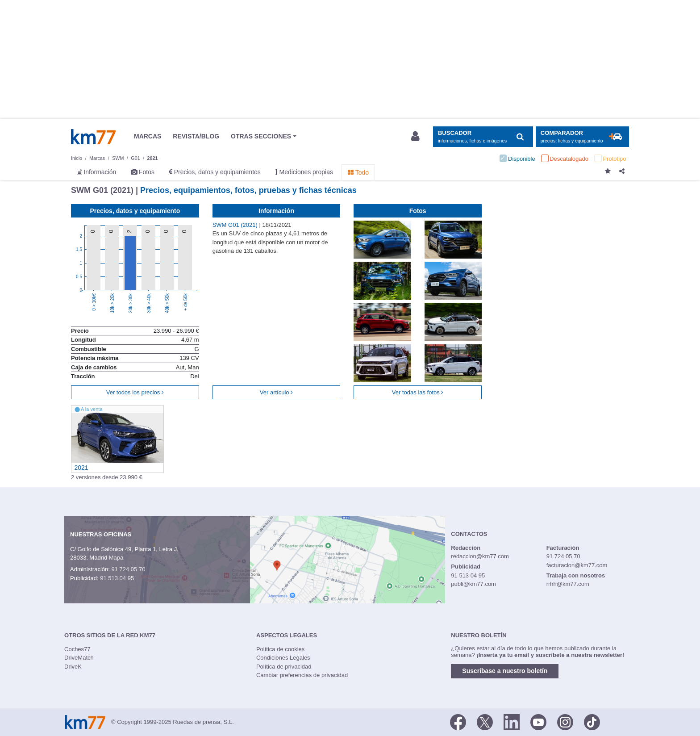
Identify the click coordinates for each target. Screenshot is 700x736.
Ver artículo (276, 392)
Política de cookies (280, 649)
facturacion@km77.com (577, 565)
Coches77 (77, 649)
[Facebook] (458, 721)
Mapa (116, 558)
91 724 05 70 (128, 569)
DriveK (73, 667)
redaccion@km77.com (480, 556)
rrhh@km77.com (568, 584)
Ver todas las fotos (418, 392)
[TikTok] (592, 721)
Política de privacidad (284, 667)
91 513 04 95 (117, 578)
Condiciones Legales (283, 658)
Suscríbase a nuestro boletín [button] (505, 671)
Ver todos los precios (135, 392)
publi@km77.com (473, 584)
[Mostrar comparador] (582, 137)
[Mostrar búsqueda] (483, 137)
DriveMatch (79, 658)
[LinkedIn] (512, 721)
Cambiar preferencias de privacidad (302, 675)
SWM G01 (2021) (236, 225)
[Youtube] (538, 721)
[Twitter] (485, 721)
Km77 (93, 137)
